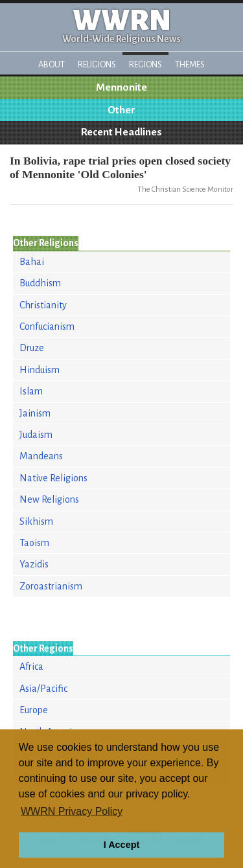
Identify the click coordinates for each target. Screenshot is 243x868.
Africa (31, 667)
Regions (145, 64)
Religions (97, 64)
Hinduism (40, 370)
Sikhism (36, 521)
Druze (32, 348)
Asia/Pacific (43, 689)
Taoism (34, 543)
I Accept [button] (121, 845)
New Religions (49, 499)
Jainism (35, 413)
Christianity (43, 305)
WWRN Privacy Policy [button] (72, 811)
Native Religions (53, 478)
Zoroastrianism (51, 586)
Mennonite (121, 87)
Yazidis (34, 564)
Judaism (36, 435)
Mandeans (41, 456)
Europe (34, 710)
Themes (190, 64)
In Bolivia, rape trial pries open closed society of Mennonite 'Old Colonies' (120, 167)
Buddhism (40, 283)
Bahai (32, 262)
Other (121, 110)
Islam (31, 391)
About (52, 64)
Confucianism (47, 326)
